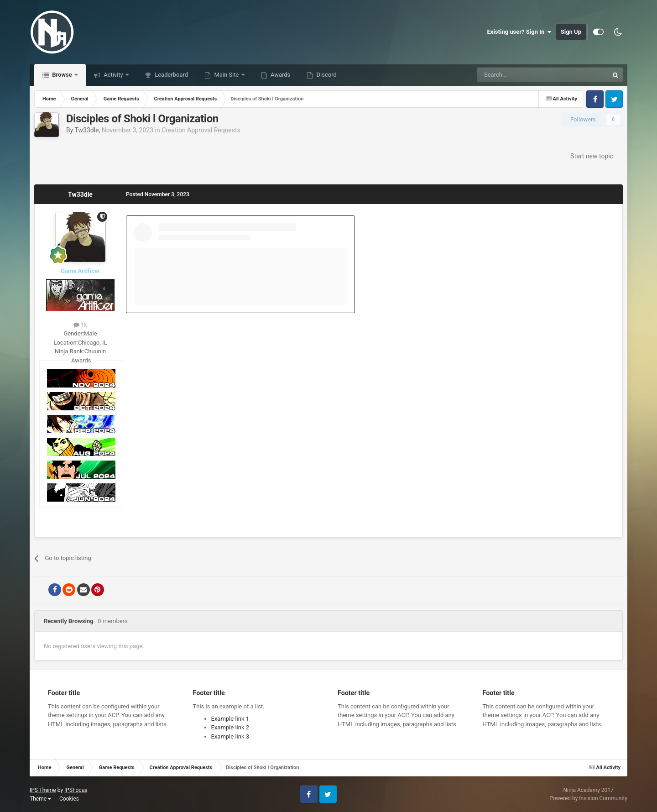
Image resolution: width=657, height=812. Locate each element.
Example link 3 (230, 736)
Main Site (226, 75)
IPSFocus (76, 790)
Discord (326, 75)
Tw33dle (87, 130)
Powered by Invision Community (588, 798)
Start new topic (592, 156)
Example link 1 (230, 719)
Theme (40, 799)
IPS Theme (43, 790)
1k (80, 325)
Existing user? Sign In (519, 32)
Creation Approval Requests (201, 130)
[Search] (521, 75)
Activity (113, 75)
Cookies (69, 799)
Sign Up (571, 32)
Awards (280, 75)
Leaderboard (171, 75)
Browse (62, 75)
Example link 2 (230, 727)
